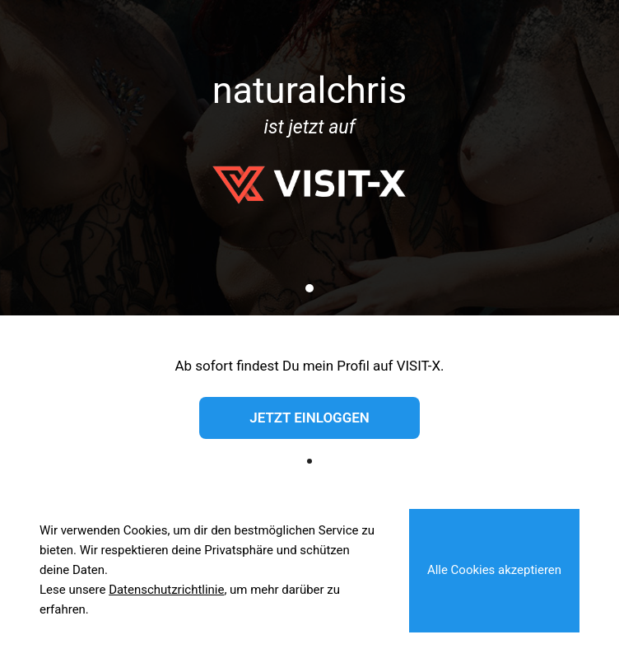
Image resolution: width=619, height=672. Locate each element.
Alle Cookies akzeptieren (494, 570)
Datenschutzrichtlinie (166, 590)
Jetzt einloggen (309, 418)
